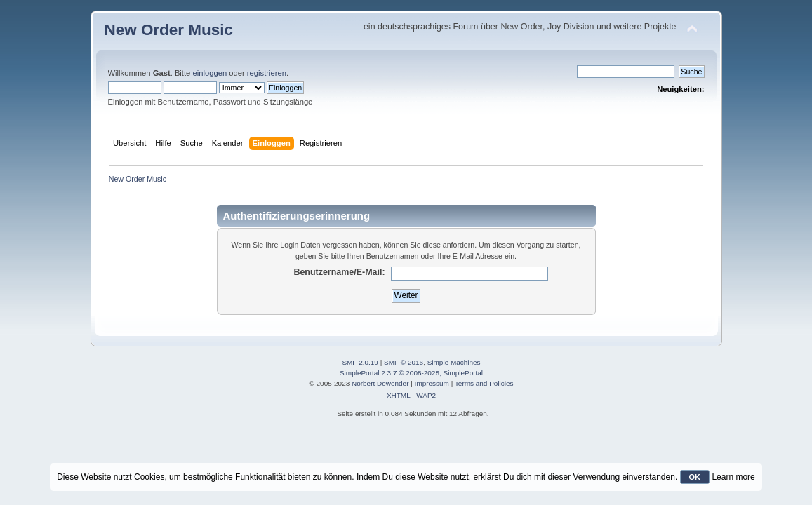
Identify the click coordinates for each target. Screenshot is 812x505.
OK (695, 477)
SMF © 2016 (404, 362)
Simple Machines (454, 362)
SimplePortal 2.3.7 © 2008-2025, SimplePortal (411, 373)
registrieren (267, 73)
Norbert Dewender (380, 383)
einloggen (209, 73)
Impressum (432, 383)
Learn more (733, 477)
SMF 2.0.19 (360, 362)
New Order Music (169, 30)
